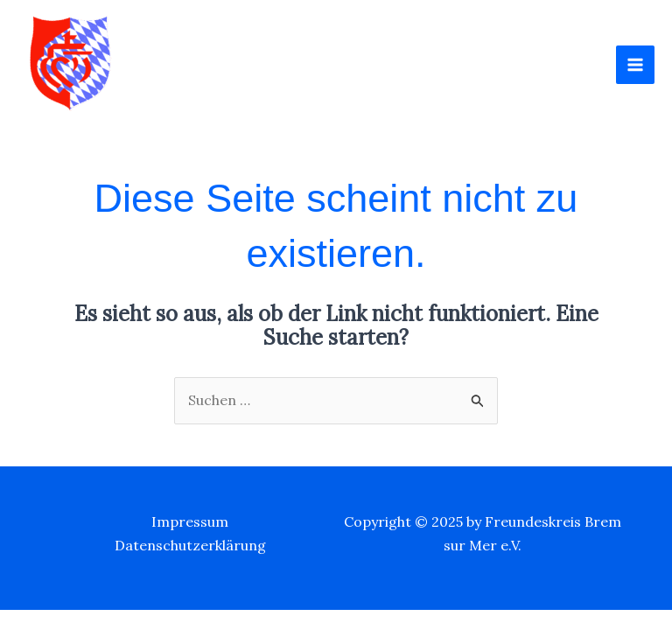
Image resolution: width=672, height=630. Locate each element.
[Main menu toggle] (635, 65)
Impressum (190, 521)
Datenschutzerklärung (190, 545)
